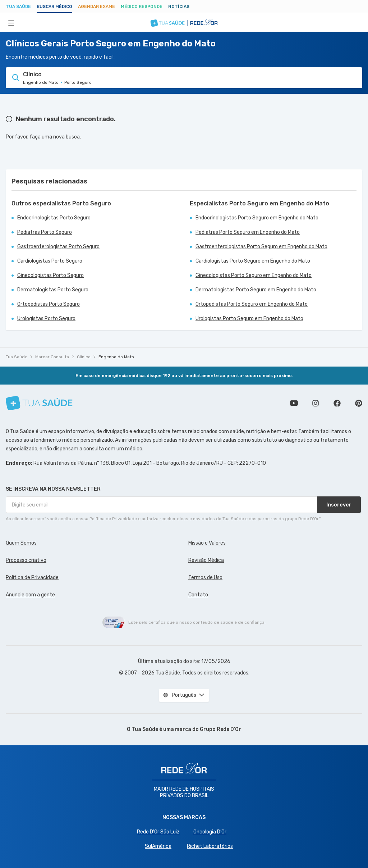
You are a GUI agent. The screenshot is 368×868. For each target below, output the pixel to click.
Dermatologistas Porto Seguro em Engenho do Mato (256, 290)
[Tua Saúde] (39, 403)
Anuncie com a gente (30, 595)
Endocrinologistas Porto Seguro (54, 218)
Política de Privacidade (32, 578)
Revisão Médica (206, 560)
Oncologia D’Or (210, 832)
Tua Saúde (18, 6)
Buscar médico (54, 6)
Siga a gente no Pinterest (359, 403)
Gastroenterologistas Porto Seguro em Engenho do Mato (261, 247)
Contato (198, 595)
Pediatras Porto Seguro (45, 232)
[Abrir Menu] (11, 23)
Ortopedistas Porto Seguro (49, 304)
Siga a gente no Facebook (337, 403)
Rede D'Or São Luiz (158, 832)
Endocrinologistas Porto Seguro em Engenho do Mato (257, 218)
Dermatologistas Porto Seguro (53, 290)
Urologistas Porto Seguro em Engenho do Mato (249, 319)
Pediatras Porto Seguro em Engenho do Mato (248, 232)
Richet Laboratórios (210, 846)
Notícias (179, 6)
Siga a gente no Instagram (316, 403)
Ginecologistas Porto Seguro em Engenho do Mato (254, 275)
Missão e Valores (207, 543)
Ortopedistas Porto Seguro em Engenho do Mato (252, 304)
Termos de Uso (205, 578)
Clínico (84, 357)
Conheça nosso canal (294, 403)
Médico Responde (142, 6)
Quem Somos (21, 543)
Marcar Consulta (52, 357)
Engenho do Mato (116, 357)
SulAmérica (158, 846)
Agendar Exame (96, 6)
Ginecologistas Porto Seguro (50, 275)
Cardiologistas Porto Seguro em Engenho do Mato (253, 261)
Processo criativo (26, 560)
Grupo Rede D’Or (220, 729)
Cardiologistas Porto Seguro (50, 261)
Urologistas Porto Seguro (46, 319)
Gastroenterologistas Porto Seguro (58, 247)
